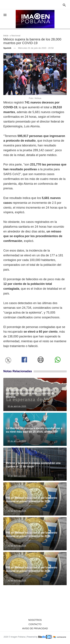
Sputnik (7, 48)
